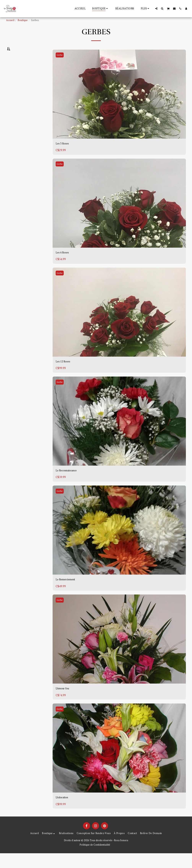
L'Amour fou (64, 702)
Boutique (23, 20)
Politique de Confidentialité (95, 859)
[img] (119, 104)
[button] (156, 8)
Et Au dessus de (23, 98)
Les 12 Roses (64, 373)
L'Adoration (64, 812)
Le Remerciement (68, 593)
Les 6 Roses (63, 263)
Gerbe (61, 65)
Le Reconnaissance (69, 483)
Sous (17, 83)
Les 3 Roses (63, 154)
